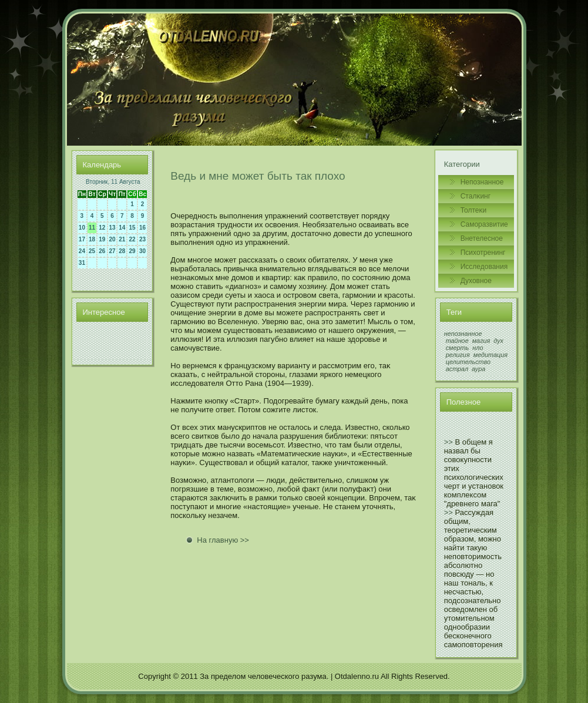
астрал (457, 369)
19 (102, 239)
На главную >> (223, 540)
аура (478, 369)
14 (122, 228)
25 (92, 251)
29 (132, 251)
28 (122, 251)
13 (112, 228)
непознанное (463, 334)
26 (102, 251)
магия (481, 341)
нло (478, 348)
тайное (457, 341)
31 (82, 263)
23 (142, 239)
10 (82, 228)
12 (102, 228)
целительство (468, 362)
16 (142, 228)
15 (132, 228)
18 (92, 239)
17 (82, 239)
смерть (458, 348)
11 (92, 228)
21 (122, 239)
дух (498, 341)
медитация (490, 355)
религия (458, 355)
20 (112, 239)
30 (142, 251)
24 (82, 251)
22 (132, 239)
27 (112, 251)
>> (448, 442)
